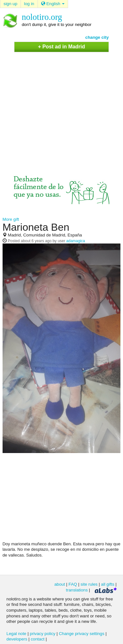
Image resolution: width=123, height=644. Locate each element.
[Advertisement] (60, 107)
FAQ (73, 584)
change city (97, 37)
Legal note (16, 634)
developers (17, 639)
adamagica (75, 241)
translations (77, 590)
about (60, 584)
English (53, 4)
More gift (11, 219)
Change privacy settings (82, 634)
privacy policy (43, 634)
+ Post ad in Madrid (61, 47)
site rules (89, 584)
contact (38, 639)
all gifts (108, 584)
